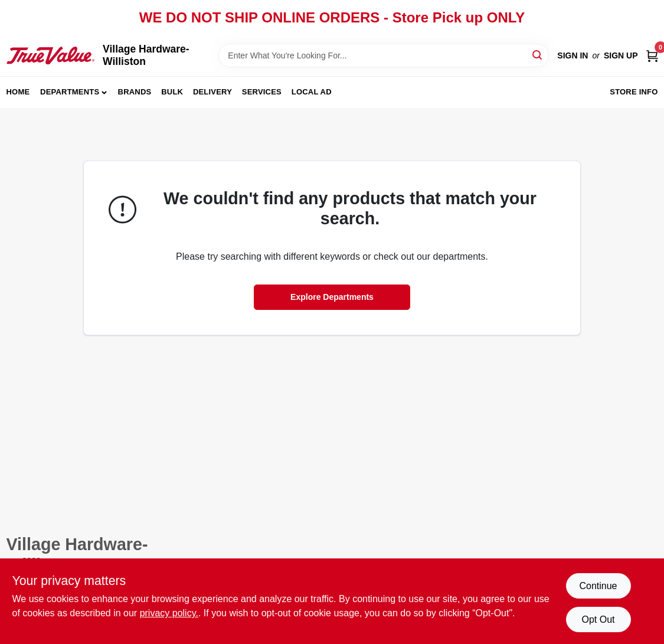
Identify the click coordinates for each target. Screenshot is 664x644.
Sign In (573, 55)
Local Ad (312, 92)
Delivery (212, 92)
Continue (598, 586)
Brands (135, 92)
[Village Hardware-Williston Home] (51, 55)
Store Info (634, 92)
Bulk (172, 92)
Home (18, 92)
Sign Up (621, 55)
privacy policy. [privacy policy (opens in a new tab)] (169, 613)
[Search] (538, 55)
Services (262, 92)
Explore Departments (332, 297)
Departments (70, 92)
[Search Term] (384, 55)
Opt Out (598, 620)
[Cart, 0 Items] (652, 56)
